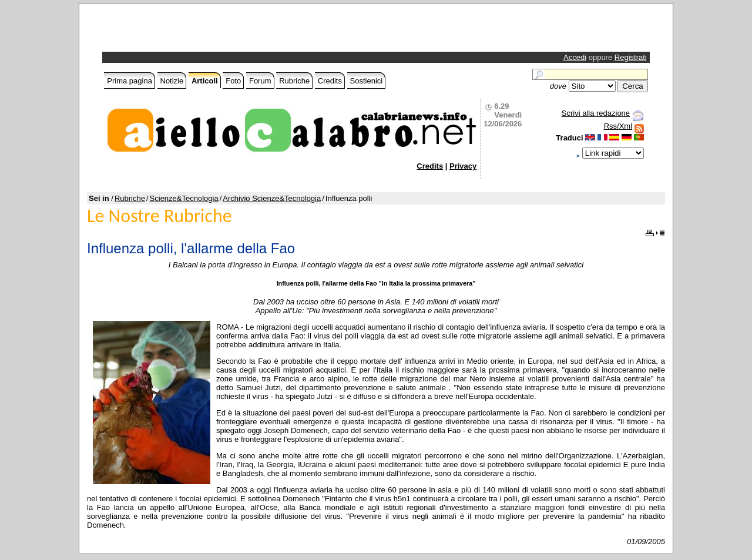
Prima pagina (130, 81)
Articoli (205, 81)
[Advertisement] (242, 31)
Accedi (575, 57)
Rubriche (294, 81)
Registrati (631, 57)
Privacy (463, 166)
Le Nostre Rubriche (160, 216)
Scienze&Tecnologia (184, 198)
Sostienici (367, 81)
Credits (330, 81)
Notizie (172, 81)
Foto (233, 81)
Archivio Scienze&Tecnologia (272, 198)
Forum (260, 81)
